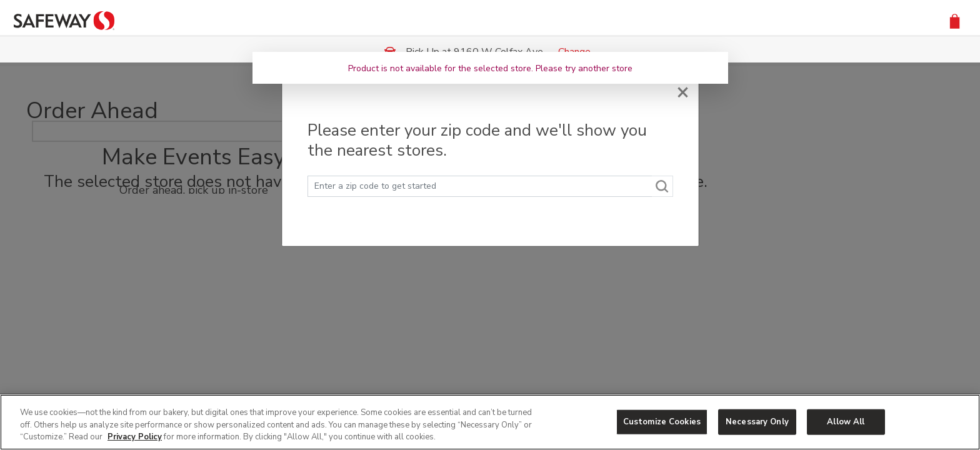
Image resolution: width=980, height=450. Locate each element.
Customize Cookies (662, 421)
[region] (490, 422)
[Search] (662, 186)
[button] (955, 20)
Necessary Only (757, 421)
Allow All (846, 421)
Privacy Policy (135, 437)
